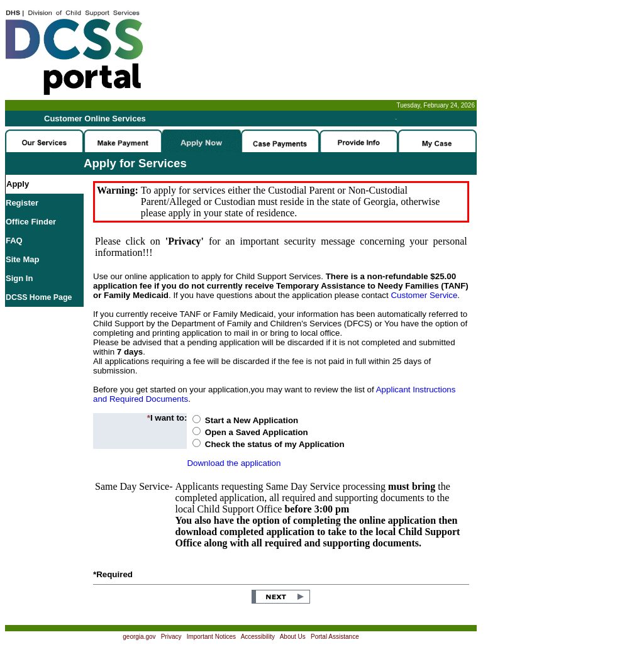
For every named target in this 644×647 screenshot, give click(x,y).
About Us (293, 637)
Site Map (22, 259)
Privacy (171, 637)
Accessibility (258, 637)
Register (22, 203)
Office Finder (31, 222)
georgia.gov (139, 637)
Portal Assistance (335, 637)
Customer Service (424, 295)
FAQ (14, 241)
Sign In (19, 278)
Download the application (234, 463)
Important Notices (211, 637)
